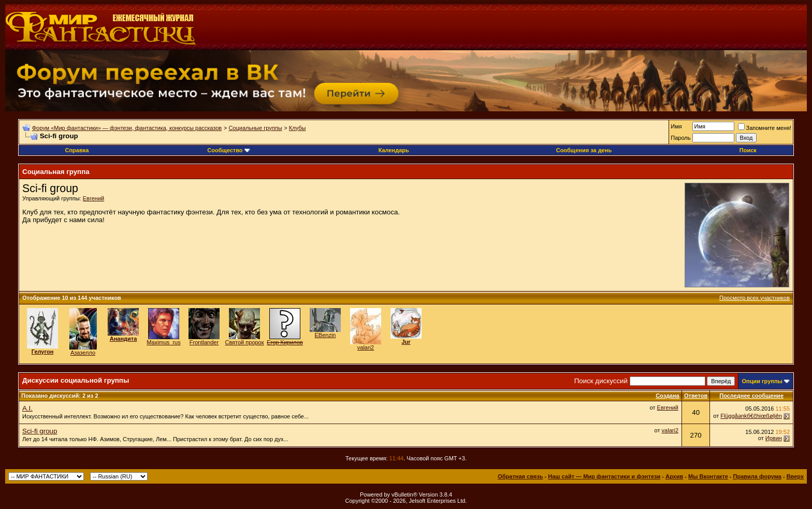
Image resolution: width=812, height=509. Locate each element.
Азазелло (83, 353)
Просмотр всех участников (755, 298)
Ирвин (774, 438)
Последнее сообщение (751, 396)
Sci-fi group (40, 431)
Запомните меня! (765, 128)
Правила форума (757, 476)
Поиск (748, 150)
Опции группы (762, 381)
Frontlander (204, 342)
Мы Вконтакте (708, 476)
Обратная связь (520, 476)
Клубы (298, 128)
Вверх (795, 476)
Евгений (93, 198)
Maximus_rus (163, 342)
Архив (674, 476)
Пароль (680, 138)
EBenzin (325, 335)
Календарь (394, 150)
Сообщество (228, 150)
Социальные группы (255, 128)
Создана (668, 396)
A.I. (27, 408)
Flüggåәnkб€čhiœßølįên (751, 416)
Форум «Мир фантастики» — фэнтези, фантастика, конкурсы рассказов (127, 128)
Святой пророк (244, 342)
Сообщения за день (584, 150)
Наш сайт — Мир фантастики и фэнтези (604, 476)
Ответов (696, 396)
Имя (676, 126)
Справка (77, 150)
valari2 (366, 347)
